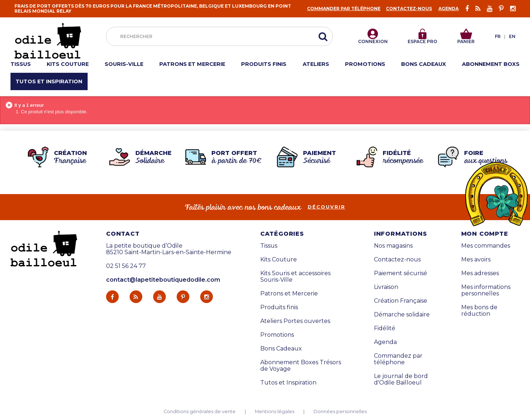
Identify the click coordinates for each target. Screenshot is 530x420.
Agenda (449, 9)
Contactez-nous (409, 9)
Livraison (386, 287)
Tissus (269, 246)
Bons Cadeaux (281, 349)
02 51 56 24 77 (126, 266)
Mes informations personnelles (486, 290)
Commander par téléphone (344, 9)
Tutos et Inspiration (288, 383)
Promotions (277, 335)
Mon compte (485, 234)
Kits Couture (279, 260)
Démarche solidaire (402, 315)
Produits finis (279, 307)
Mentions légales (275, 412)
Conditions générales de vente (200, 412)
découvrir (327, 207)
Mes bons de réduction (479, 311)
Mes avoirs (476, 260)
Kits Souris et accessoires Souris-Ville (295, 277)
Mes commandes (486, 246)
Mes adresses (480, 273)
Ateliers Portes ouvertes (295, 321)
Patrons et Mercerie (289, 294)
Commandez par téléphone (398, 359)
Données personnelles (340, 412)
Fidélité (385, 328)
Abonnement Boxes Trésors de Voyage (301, 366)
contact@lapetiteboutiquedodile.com (163, 280)
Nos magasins (393, 246)
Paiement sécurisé (401, 273)
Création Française (401, 301)
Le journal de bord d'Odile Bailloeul (401, 379)
